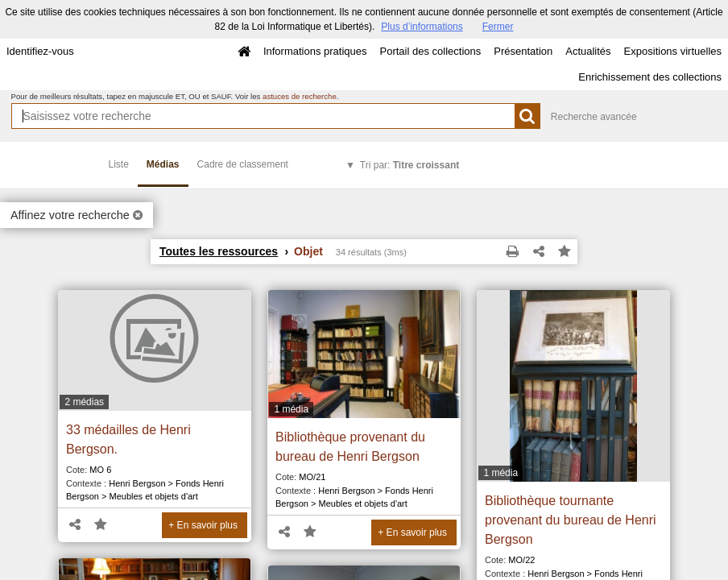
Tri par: (409, 165)
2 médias (84, 402)
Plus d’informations (422, 27)
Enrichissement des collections (650, 77)
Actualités (588, 51)
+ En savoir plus (203, 525)
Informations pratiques (315, 51)
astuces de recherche (300, 96)
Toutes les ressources (219, 251)
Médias (163, 164)
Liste (119, 164)
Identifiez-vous (40, 51)
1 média (291, 409)
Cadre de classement (243, 164)
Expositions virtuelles (673, 51)
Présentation (523, 51)
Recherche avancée (594, 117)
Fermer (498, 27)
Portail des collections (431, 51)
